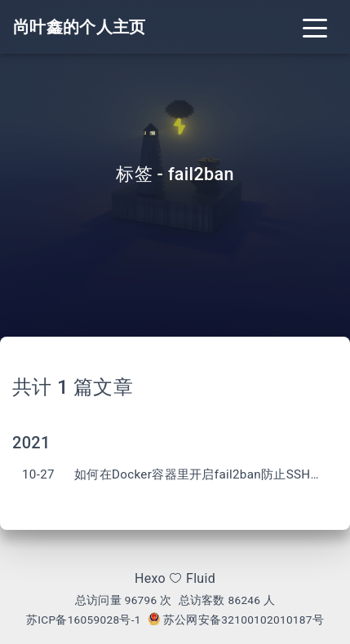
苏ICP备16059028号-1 (84, 620)
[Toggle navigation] (315, 27)
